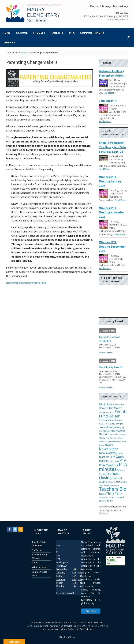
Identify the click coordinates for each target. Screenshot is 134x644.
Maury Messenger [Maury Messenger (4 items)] (117, 434)
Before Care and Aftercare (39, 556)
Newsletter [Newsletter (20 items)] (109, 449)
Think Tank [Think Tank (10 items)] (114, 493)
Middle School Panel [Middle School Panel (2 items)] (118, 442)
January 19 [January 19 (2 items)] (103, 424)
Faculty (39, 33)
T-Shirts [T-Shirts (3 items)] (107, 485)
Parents (57, 33)
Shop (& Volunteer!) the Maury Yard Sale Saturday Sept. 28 (112, 147)
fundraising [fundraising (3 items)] (117, 420)
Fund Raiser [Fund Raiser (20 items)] (109, 416)
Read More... (110, 93)
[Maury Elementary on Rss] (21, 529)
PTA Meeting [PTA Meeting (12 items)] (109, 465)
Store (34, 563)
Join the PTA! (108, 101)
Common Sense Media (39, 574)
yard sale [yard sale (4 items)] (108, 501)
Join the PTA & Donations (39, 544)
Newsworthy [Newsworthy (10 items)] (108, 453)
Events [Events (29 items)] (121, 411)
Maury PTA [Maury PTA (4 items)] (104, 438)
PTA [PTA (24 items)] (123, 460)
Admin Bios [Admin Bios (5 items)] (106, 404)
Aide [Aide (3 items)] (115, 404)
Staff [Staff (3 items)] (118, 482)
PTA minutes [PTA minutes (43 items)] (113, 467)
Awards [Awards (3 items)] (121, 404)
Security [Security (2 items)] (112, 482)
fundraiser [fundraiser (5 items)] (105, 420)
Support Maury (92, 33)
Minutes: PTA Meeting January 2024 (110, 181)
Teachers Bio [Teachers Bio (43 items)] (113, 489)
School (22, 33)
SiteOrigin (64, 637)
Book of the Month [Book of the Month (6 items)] (111, 408)
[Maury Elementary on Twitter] (15, 529)
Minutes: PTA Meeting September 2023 (112, 247)
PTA (72, 33)
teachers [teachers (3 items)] (115, 485)
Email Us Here (85, 629)
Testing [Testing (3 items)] (102, 494)
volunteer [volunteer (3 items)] (113, 497)
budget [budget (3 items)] (102, 412)
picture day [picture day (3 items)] (114, 461)
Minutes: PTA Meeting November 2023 (112, 212)
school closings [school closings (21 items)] (109, 475)
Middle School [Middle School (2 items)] (104, 442)
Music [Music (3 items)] (102, 445)
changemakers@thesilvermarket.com (26, 283)
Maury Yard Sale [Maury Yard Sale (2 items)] (116, 438)
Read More (91, 611)
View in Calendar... (106, 352)
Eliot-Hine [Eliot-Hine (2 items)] (110, 413)
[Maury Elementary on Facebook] (9, 529)
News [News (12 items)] (109, 445)
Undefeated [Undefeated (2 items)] (103, 497)
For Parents (37, 550)
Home (7, 33)
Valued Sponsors (40, 567)
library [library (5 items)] (111, 427)
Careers (9, 42)
